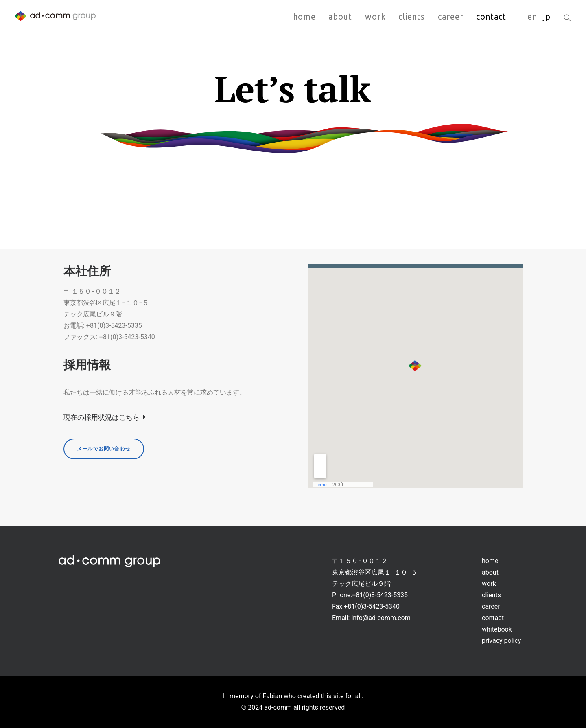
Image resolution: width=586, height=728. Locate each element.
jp (547, 16)
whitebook (497, 629)
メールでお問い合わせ (104, 449)
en (532, 16)
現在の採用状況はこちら (104, 417)
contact (491, 16)
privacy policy (501, 641)
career (451, 16)
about (340, 16)
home (304, 16)
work (375, 16)
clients (412, 16)
